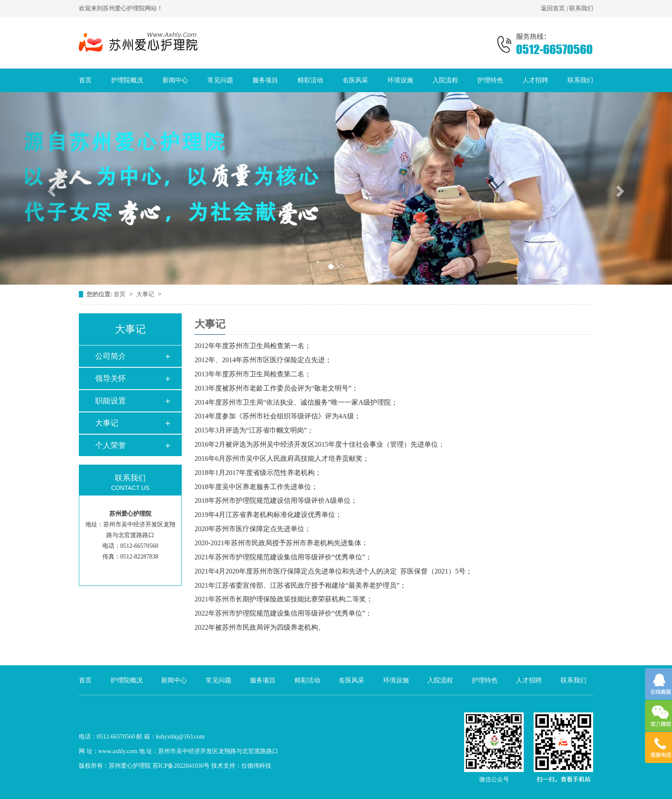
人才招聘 (535, 80)
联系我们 (581, 8)
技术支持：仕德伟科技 (241, 766)
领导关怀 (111, 378)
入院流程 (445, 80)
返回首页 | (555, 8)
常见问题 (220, 80)
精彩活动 (310, 80)
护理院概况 (127, 80)
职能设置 (111, 401)
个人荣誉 (111, 445)
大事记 (146, 294)
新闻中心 (175, 80)
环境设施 (400, 80)
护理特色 (490, 80)
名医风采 (355, 80)
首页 (85, 80)
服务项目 (265, 80)
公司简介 (111, 356)
